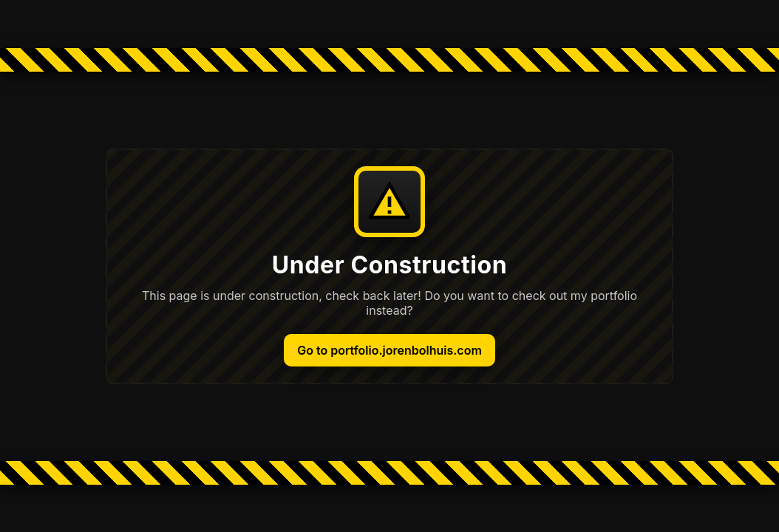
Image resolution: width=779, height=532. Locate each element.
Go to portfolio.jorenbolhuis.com (389, 350)
